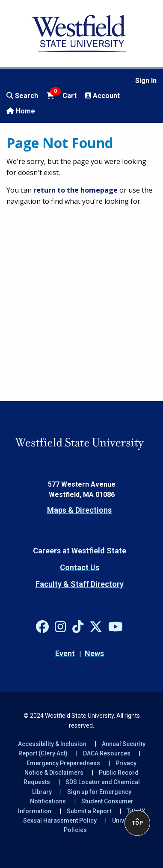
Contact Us (80, 567)
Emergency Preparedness (63, 763)
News (94, 653)
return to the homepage (76, 190)
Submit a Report (89, 811)
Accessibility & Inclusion (52, 744)
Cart (62, 95)
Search (22, 96)
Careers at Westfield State (80, 551)
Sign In (146, 81)
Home (21, 111)
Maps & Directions (79, 510)
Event (65, 653)
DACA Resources (107, 753)
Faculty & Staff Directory (80, 584)
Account (102, 96)
